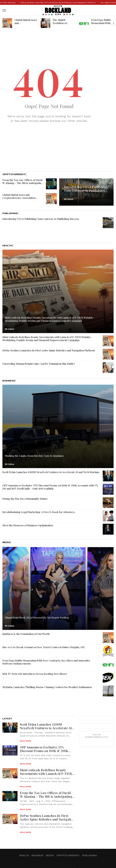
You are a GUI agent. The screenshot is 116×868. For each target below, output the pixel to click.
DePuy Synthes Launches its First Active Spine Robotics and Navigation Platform (49, 350)
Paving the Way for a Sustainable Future (25, 499)
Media (50, 855)
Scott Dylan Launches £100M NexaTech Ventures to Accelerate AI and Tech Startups (50, 3)
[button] (114, 23)
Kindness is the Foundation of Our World (26, 634)
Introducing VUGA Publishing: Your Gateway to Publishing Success (86, 190)
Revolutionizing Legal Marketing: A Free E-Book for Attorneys (39, 512)
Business (37, 855)
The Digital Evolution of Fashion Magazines (64, 23)
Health (24, 855)
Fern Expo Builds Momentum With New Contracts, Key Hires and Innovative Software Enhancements (46, 662)
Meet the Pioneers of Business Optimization (28, 525)
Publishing (89, 855)
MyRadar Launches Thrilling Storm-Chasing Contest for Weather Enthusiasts (47, 687)
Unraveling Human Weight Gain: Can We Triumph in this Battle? (39, 364)
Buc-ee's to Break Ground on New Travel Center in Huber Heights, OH (43, 647)
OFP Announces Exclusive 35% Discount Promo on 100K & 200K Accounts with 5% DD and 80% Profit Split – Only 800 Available (50, 487)
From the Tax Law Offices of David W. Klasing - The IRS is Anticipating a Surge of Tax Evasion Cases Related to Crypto (23, 185)
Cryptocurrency (68, 855)
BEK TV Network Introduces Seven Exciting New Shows (35, 674)
